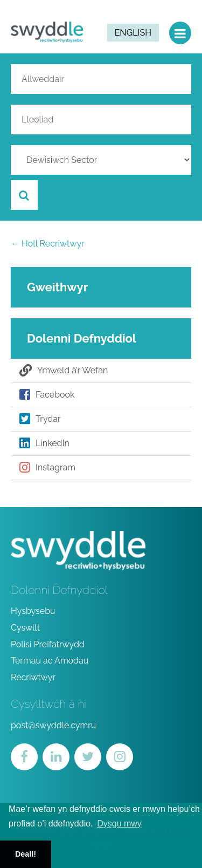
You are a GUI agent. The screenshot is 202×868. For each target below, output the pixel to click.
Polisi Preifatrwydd (48, 644)
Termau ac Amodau (50, 661)
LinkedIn (44, 443)
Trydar (40, 419)
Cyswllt (25, 628)
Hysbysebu (33, 611)
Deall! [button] (26, 854)
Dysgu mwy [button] (119, 823)
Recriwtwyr (33, 677)
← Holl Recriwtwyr (48, 244)
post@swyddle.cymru (53, 725)
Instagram (47, 468)
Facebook (47, 395)
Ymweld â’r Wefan (64, 371)
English (133, 33)
